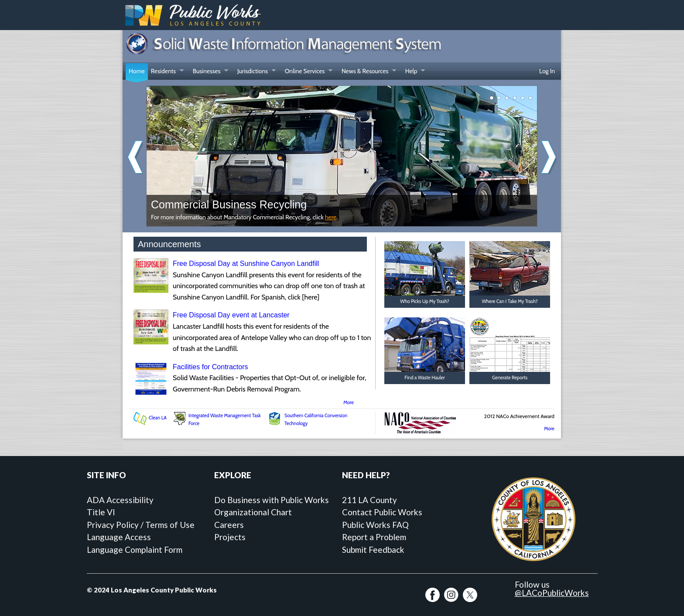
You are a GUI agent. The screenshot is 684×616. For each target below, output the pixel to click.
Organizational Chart (253, 512)
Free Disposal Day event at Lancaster (231, 315)
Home (137, 71)
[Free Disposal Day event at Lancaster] (151, 342)
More (349, 402)
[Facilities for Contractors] (151, 394)
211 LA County (369, 500)
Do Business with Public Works (272, 500)
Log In (547, 71)
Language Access (119, 537)
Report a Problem (374, 537)
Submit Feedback (373, 550)
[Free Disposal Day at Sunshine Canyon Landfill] (151, 291)
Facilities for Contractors (210, 367)
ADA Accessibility (120, 500)
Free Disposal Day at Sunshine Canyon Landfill (246, 264)
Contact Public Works (382, 512)
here (331, 217)
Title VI (101, 512)
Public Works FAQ (375, 525)
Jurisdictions (255, 72)
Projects (230, 537)
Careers (229, 525)
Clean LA (158, 418)
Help (414, 72)
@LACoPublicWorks (552, 593)
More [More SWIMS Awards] (549, 429)
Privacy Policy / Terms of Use (141, 525)
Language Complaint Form (135, 550)
